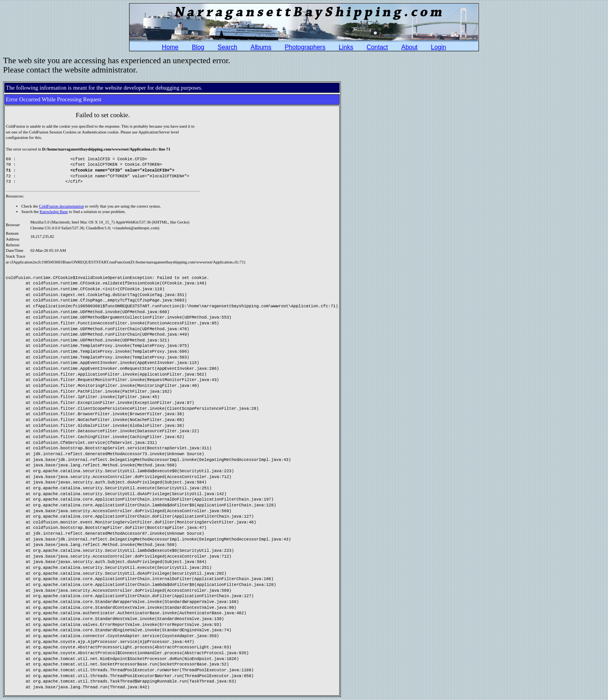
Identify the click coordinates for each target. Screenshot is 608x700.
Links (346, 47)
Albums (261, 47)
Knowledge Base (54, 212)
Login (438, 47)
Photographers (305, 47)
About (409, 47)
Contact (377, 47)
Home (170, 47)
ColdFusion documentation (62, 206)
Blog (198, 47)
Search (227, 47)
